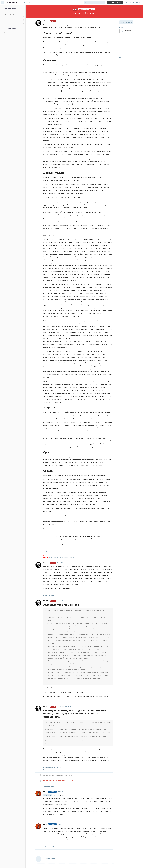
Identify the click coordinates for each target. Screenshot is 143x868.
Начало (122, 27)
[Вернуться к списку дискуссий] (2, 2)
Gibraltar (48, 795)
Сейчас (122, 58)
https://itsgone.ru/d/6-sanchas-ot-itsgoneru (62, 558)
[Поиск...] (94, 2)
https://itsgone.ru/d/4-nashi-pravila (63, 556)
